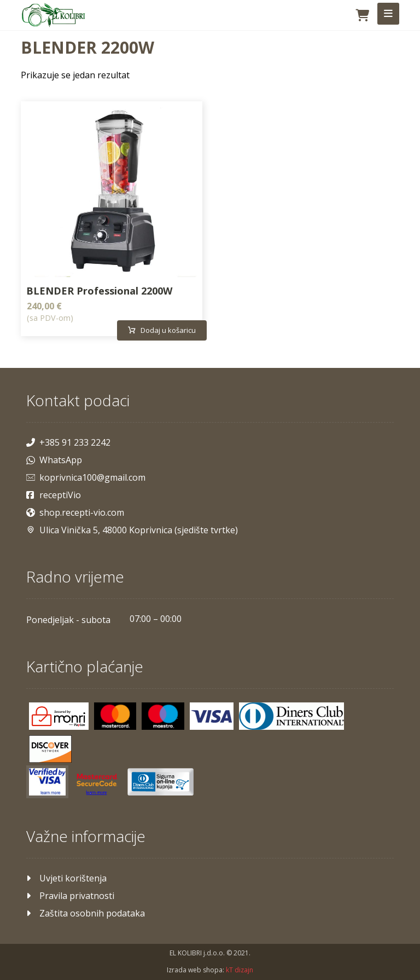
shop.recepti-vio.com (75, 511)
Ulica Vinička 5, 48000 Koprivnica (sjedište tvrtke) (132, 528)
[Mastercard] (115, 714)
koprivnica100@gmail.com (86, 476)
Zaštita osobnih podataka (86, 912)
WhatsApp (54, 458)
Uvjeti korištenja (66, 877)
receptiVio (54, 493)
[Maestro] (163, 714)
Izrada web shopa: (196, 969)
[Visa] (212, 714)
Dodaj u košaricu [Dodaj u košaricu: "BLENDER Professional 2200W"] (169, 330)
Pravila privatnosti (70, 894)
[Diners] (291, 714)
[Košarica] (363, 14)
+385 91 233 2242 (68, 441)
